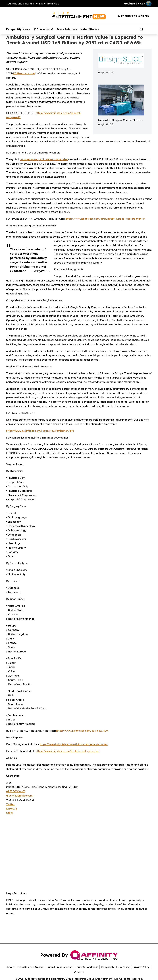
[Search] (141, 29)
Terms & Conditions (87, 967)
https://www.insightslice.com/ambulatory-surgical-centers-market (105, 219)
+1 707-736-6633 (16, 791)
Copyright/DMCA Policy (115, 967)
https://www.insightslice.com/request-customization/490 (40, 431)
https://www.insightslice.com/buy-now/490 (82, 731)
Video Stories (90, 29)
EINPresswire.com (24, 73)
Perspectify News (18, 29)
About (11, 967)
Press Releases (67, 29)
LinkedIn (11, 809)
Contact (79, 972)
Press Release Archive (30, 967)
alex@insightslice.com (19, 796)
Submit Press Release (59, 967)
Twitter (10, 804)
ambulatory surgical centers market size (44, 159)
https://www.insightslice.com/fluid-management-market (74, 744)
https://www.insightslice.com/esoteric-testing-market (68, 751)
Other (10, 813)
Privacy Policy (141, 967)
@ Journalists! (43, 29)
